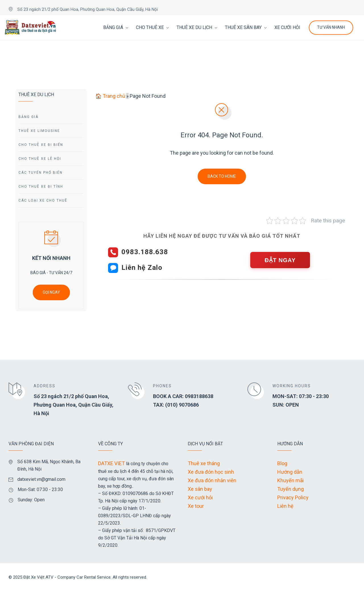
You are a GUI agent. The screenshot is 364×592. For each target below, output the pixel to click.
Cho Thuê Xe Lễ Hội (40, 159)
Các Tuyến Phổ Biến (41, 173)
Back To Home (222, 176)
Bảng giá (28, 117)
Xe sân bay (200, 489)
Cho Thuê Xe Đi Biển (41, 145)
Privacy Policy (293, 497)
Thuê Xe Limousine (39, 131)
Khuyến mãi (290, 480)
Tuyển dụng (290, 489)
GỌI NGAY (51, 292)
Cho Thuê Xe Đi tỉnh (41, 187)
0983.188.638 (145, 252)
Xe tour (196, 506)
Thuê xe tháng (204, 463)
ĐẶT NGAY (280, 260)
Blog (282, 463)
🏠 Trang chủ (110, 96)
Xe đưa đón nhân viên (212, 480)
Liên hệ (285, 506)
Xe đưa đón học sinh (211, 472)
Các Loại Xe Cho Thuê (43, 200)
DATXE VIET (111, 463)
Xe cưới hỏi (200, 497)
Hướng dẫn (290, 472)
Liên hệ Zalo (142, 268)
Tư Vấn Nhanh (331, 27)
